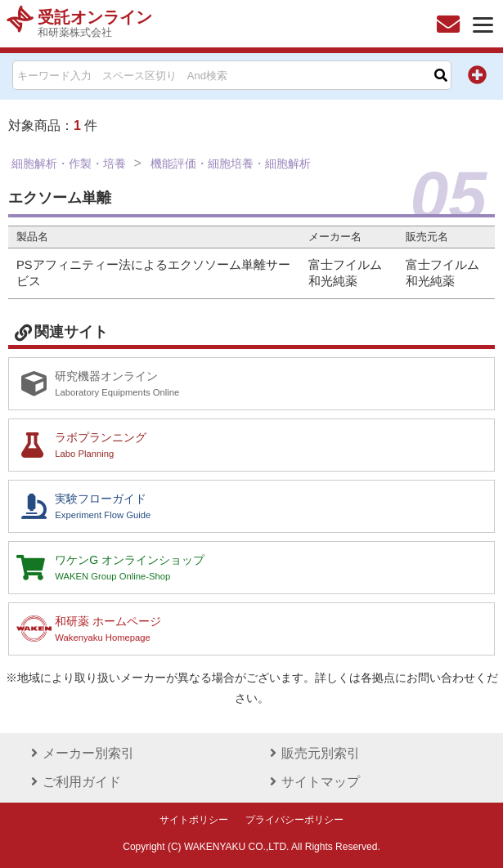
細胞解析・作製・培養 (69, 163)
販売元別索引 (312, 753)
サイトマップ (312, 782)
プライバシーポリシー (294, 820)
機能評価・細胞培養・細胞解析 (231, 163)
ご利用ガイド (74, 782)
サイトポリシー (194, 820)
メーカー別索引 (80, 753)
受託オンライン (95, 24)
